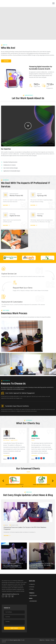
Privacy (32, 589)
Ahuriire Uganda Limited (15, 640)
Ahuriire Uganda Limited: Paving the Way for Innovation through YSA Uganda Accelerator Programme (42, 565)
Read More (6, 536)
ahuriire (6, 525)
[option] (16, 258)
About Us (32, 584)
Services (32, 587)
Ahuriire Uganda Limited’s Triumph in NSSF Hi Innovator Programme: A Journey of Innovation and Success (13, 565)
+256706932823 (33, 601)
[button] (28, 126)
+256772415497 (33, 596)
